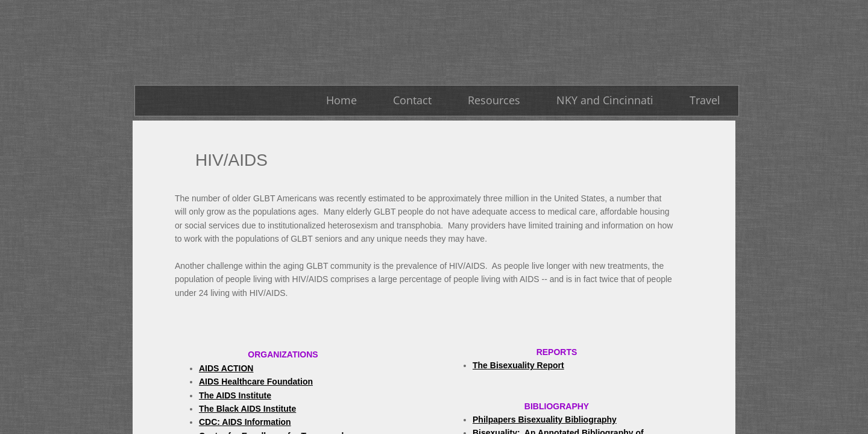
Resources (494, 100)
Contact (412, 100)
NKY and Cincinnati (605, 100)
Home (341, 100)
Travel (705, 100)
